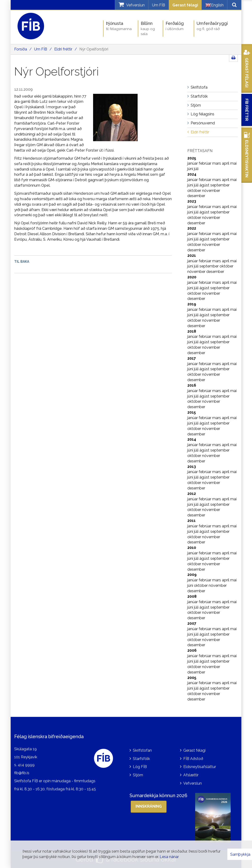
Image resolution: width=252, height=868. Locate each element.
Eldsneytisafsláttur (200, 767)
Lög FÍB (140, 767)
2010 (192, 548)
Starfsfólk (141, 759)
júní (191, 169)
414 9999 (26, 765)
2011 (191, 521)
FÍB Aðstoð (193, 759)
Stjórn (138, 775)
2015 (192, 412)
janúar (193, 163)
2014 (192, 439)
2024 (192, 174)
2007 (192, 623)
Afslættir (191, 775)
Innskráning (149, 806)
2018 (192, 331)
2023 (192, 201)
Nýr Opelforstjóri (94, 49)
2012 (192, 494)
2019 (192, 304)
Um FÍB (159, 5)
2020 (192, 277)
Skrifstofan (142, 750)
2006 (192, 650)
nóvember (211, 191)
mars (217, 163)
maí (233, 163)
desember (196, 196)
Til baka (22, 262)
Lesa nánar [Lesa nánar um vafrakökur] (169, 857)
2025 (192, 158)
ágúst (205, 185)
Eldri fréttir (63, 49)
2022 (192, 228)
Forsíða (21, 49)
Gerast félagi (185, 5)
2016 (192, 385)
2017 (192, 358)
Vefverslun (193, 783)
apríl (226, 163)
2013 (192, 467)
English (214, 5)
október (195, 191)
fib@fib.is (22, 773)
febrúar (205, 163)
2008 (192, 596)
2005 (192, 678)
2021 (192, 255)
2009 (192, 575)
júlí (196, 169)
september (220, 185)
